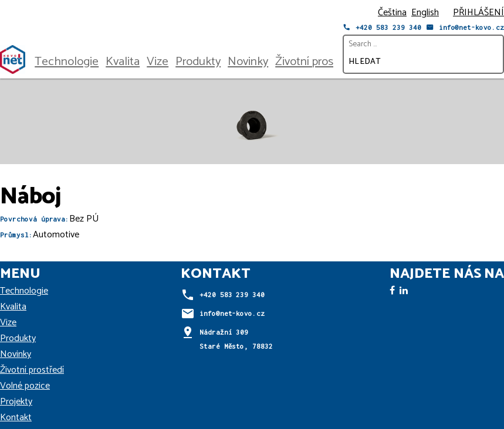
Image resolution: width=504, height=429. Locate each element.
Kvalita (123, 62)
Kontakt (16, 418)
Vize (158, 62)
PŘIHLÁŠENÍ (478, 13)
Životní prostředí (316, 62)
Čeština (392, 13)
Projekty (16, 402)
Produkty (198, 62)
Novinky (248, 62)
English (425, 13)
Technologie (67, 62)
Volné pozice (25, 386)
